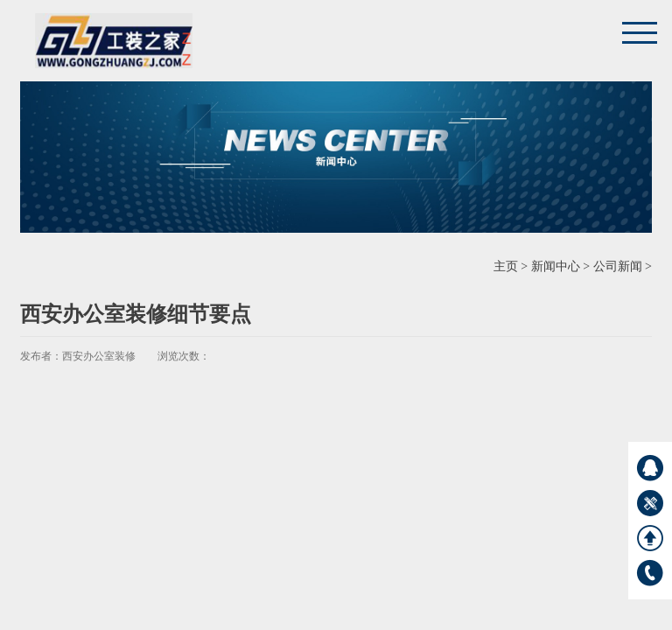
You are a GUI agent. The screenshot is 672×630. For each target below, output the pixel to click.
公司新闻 (618, 266)
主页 (506, 266)
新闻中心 (556, 266)
